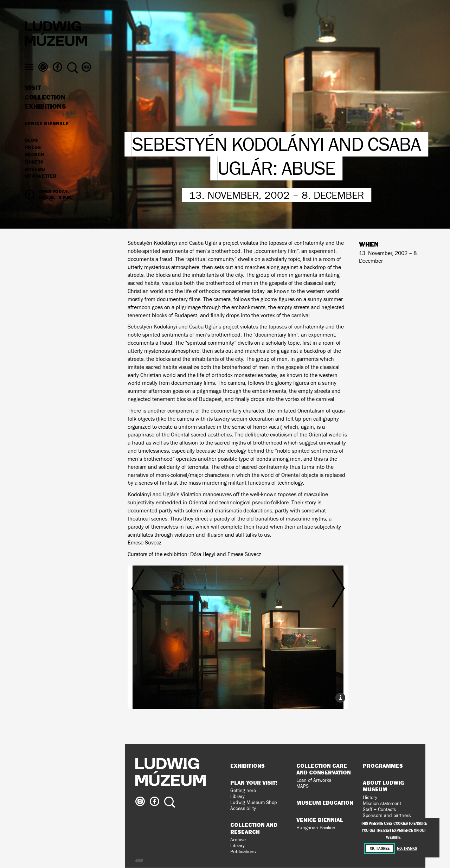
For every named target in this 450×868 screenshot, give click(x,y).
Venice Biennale (47, 132)
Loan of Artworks (314, 780)
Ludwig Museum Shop (253, 802)
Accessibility (243, 808)
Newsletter (41, 185)
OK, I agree (380, 848)
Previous (164, 626)
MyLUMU (35, 178)
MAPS (303, 786)
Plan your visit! (254, 783)
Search (34, 164)
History (370, 797)
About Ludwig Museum (383, 786)
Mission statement (382, 803)
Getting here (243, 790)
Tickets (34, 171)
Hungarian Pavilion (316, 828)
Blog (31, 149)
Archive (238, 840)
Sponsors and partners (387, 815)
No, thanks (407, 848)
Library (237, 796)
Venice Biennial (320, 820)
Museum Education (325, 803)
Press (33, 157)
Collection (45, 106)
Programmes (383, 766)
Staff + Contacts (380, 809)
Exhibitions (45, 115)
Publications (243, 852)
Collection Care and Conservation (324, 769)
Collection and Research (254, 828)
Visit (33, 97)
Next (311, 626)
